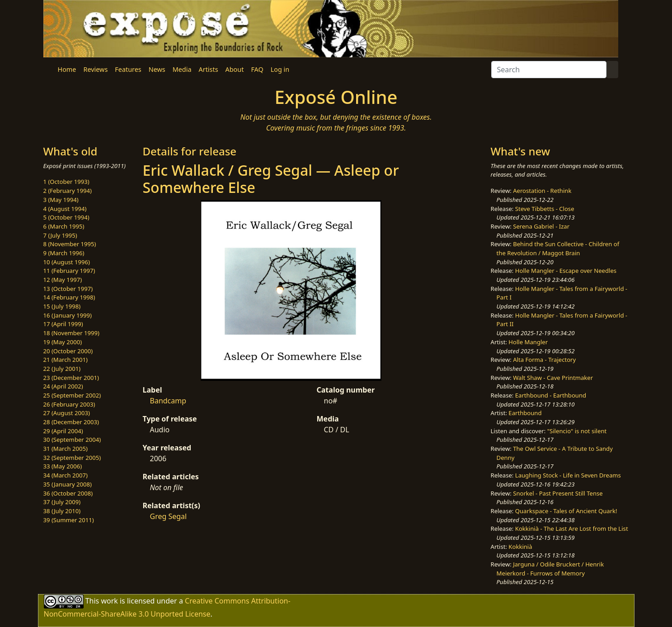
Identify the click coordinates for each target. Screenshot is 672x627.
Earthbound (525, 413)
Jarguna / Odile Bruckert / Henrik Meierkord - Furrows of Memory (550, 569)
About (235, 69)
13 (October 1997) (68, 289)
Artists (209, 69)
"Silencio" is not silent (577, 431)
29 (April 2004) (63, 431)
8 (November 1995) (70, 244)
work (109, 601)
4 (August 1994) (65, 209)
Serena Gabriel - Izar (541, 226)
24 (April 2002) (63, 386)
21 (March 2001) (66, 360)
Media (182, 69)
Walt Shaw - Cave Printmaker (553, 378)
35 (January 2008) (68, 484)
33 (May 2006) (63, 466)
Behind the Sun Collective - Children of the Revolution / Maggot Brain (558, 248)
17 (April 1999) (63, 324)
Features (128, 69)
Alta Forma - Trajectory (544, 360)
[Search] (549, 70)
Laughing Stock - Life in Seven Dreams (568, 475)
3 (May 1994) (61, 200)
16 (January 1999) (68, 315)
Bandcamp (168, 401)
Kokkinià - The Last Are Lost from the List (572, 529)
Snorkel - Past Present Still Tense (558, 493)
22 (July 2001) (62, 369)
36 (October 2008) (68, 493)
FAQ (257, 69)
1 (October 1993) (66, 182)
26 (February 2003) (69, 404)
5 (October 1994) (66, 217)
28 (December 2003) (71, 422)
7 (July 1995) (60, 235)
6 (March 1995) (64, 226)
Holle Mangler (528, 342)
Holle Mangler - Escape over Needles (566, 271)
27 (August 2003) (67, 413)
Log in (280, 69)
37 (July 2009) (62, 502)
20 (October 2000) (68, 351)
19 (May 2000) (63, 342)
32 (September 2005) (72, 458)
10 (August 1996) (67, 262)
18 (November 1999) (72, 333)
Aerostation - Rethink (542, 191)
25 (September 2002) (72, 395)
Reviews (95, 69)
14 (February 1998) (69, 297)
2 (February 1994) (68, 191)
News (157, 69)
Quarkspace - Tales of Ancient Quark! (566, 511)
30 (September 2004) (72, 440)
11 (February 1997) (69, 271)
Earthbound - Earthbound (551, 395)
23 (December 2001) (71, 378)
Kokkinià (520, 547)
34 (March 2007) (66, 475)
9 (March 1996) (64, 253)
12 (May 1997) (63, 280)
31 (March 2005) (66, 449)
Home (67, 69)
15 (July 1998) (62, 306)
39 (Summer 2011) (69, 520)
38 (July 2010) (62, 511)
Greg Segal (169, 516)
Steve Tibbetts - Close (545, 209)
